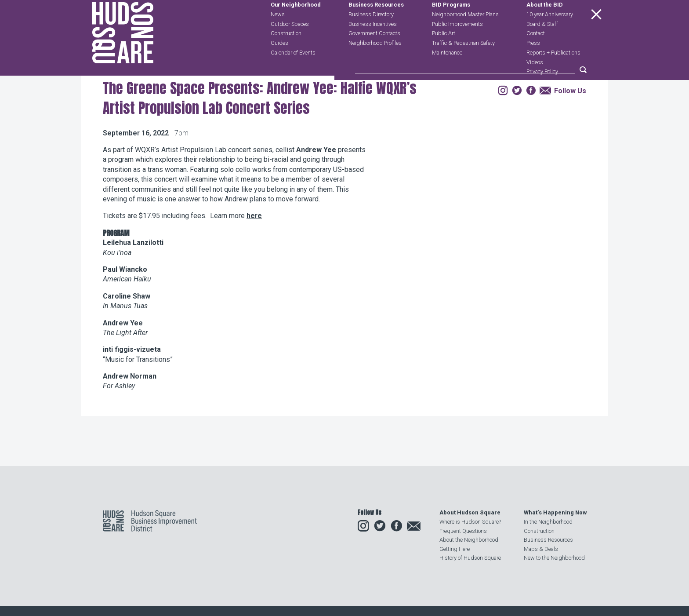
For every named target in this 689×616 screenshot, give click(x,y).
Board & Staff (542, 44)
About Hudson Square (470, 513)
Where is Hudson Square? (470, 522)
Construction (286, 53)
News (278, 34)
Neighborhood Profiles (375, 63)
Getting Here (455, 549)
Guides (279, 63)
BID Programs (451, 25)
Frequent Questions (463, 531)
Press (533, 63)
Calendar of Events (293, 72)
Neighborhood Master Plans (465, 34)
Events (161, 125)
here (254, 269)
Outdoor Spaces (290, 44)
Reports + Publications (553, 72)
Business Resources (376, 25)
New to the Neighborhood (554, 558)
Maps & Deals (541, 549)
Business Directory (371, 34)
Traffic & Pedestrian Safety (463, 63)
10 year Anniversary (550, 34)
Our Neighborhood (296, 25)
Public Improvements (457, 44)
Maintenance (447, 72)
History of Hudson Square (470, 558)
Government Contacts (374, 53)
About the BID (545, 25)
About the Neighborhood (469, 540)
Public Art (444, 53)
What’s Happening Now (555, 513)
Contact (536, 53)
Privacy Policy (542, 92)
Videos (535, 82)
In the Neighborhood (548, 522)
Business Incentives (373, 44)
